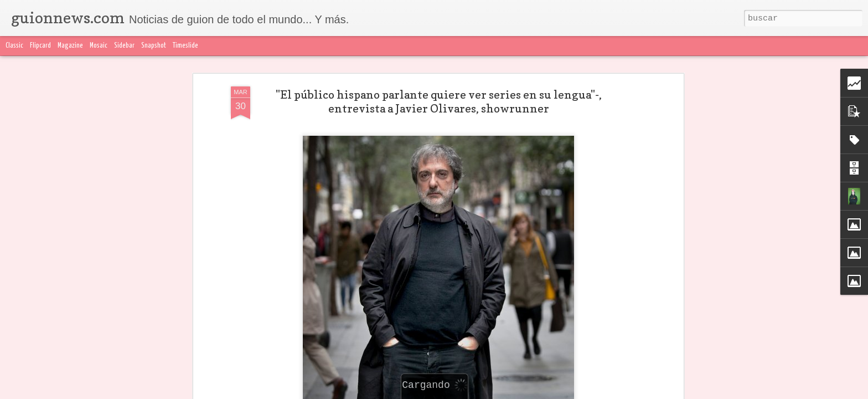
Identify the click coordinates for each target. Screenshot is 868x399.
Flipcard (40, 46)
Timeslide (185, 46)
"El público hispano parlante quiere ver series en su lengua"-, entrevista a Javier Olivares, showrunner (439, 101)
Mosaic (99, 46)
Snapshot (154, 46)
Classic (14, 46)
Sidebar (124, 46)
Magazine (70, 46)
